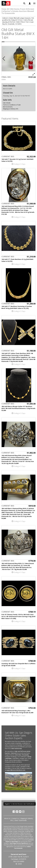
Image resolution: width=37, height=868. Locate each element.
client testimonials (17, 749)
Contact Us (15, 818)
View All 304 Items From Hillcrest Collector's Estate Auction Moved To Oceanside (18, 11)
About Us (7, 818)
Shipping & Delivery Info (11, 109)
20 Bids (4, 79)
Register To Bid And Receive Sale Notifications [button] (20, 804)
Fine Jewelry (25, 755)
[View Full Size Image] (34, 74)
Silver (20, 755)
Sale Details (7, 103)
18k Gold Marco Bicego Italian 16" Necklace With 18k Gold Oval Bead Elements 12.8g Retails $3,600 (18, 408)
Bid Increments (8, 107)
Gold (16, 755)
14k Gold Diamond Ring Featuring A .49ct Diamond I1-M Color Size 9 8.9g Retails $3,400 (17, 712)
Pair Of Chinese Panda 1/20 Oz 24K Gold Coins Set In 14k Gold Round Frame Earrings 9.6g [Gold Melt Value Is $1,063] (18, 616)
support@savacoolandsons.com (16, 770)
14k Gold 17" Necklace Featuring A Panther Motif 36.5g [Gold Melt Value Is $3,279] (17, 307)
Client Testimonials (21, 820)
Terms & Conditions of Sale (12, 105)
